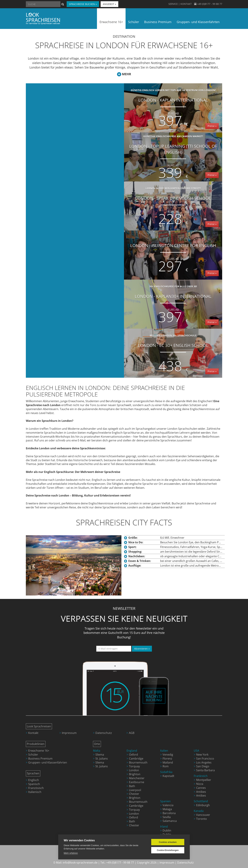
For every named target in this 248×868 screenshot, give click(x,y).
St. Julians (102, 759)
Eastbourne (137, 782)
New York (202, 755)
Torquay (134, 766)
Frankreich (201, 776)
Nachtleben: (137, 556)
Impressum (69, 733)
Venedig (168, 755)
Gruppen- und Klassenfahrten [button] (198, 22)
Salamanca (170, 821)
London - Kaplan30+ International (173, 305)
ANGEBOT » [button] (109, 4)
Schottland (201, 801)
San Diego (203, 766)
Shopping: (135, 552)
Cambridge (136, 759)
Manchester (137, 778)
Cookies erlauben (168, 842)
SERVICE (173, 4)
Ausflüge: (135, 566)
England (132, 751)
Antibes (201, 792)
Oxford (133, 755)
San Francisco (205, 759)
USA (196, 751)
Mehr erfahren (71, 853)
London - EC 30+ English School (173, 354)
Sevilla (167, 817)
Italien (164, 751)
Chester (134, 794)
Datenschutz (104, 733)
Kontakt (33, 733)
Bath (132, 786)
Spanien (165, 801)
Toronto (201, 819)
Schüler (33, 755)
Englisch (34, 780)
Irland (164, 827)
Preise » (212, 126)
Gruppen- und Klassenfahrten (48, 762)
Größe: (133, 538)
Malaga (167, 809)
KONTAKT (186, 4)
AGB (132, 733)
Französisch (36, 788)
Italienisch (35, 792)
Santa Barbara (205, 770)
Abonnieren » (142, 649)
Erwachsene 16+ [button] (111, 22)
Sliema (100, 755)
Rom (166, 766)
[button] (33, 565)
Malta (97, 751)
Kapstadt (168, 776)
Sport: (132, 547)
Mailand (168, 762)
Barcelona (169, 813)
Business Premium (40, 759)
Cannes (201, 788)
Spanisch (34, 784)
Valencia (168, 805)
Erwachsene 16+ (39, 751)
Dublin (167, 830)
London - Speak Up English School (173, 207)
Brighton (135, 774)
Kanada (199, 811)
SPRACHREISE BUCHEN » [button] (83, 4)
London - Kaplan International (173, 109)
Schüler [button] (134, 22)
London (134, 770)
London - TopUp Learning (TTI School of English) (173, 158)
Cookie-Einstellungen (168, 850)
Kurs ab (173, 113)
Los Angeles (204, 762)
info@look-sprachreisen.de (80, 862)
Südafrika (166, 772)
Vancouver (203, 815)
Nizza (200, 784)
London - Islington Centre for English (173, 259)
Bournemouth (138, 762)
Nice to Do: (136, 542)
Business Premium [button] (158, 22)
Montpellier (204, 780)
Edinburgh (203, 805)
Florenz (167, 759)
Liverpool (135, 790)
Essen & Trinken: (140, 561)
